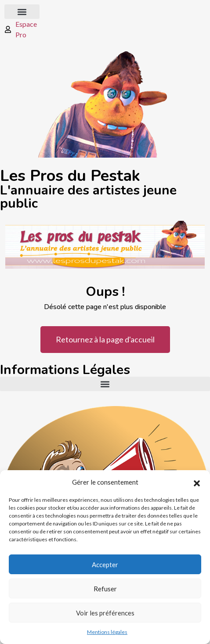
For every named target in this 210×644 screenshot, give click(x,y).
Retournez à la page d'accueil (105, 339)
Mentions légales (107, 632)
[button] (197, 482)
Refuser (105, 589)
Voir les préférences (105, 613)
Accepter (105, 565)
